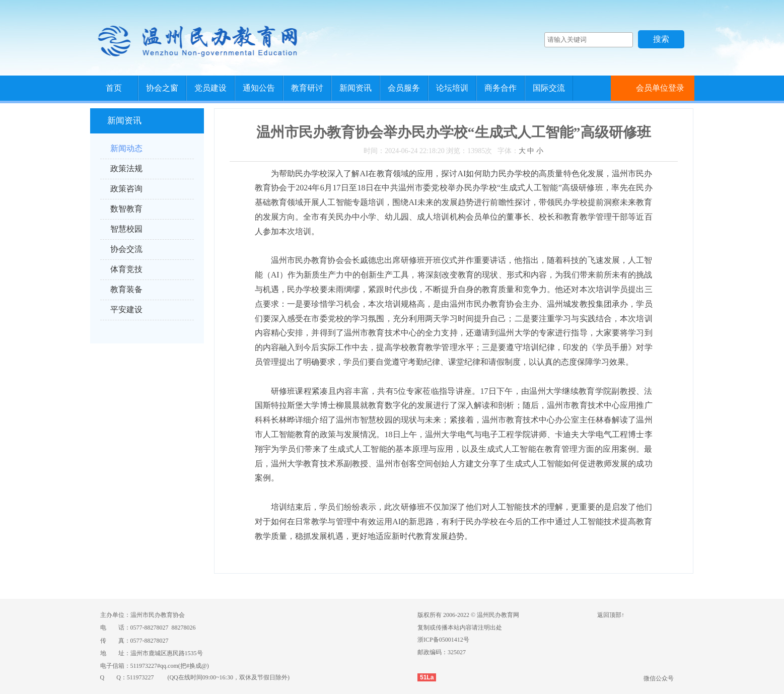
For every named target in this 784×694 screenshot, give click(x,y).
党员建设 (210, 88)
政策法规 (126, 168)
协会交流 (126, 249)
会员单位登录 (660, 88)
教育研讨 (307, 88)
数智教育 (126, 209)
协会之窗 (162, 88)
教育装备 (126, 289)
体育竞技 (126, 269)
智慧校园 (126, 229)
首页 (114, 88)
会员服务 (404, 88)
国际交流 (549, 88)
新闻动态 (126, 148)
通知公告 (259, 88)
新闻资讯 (355, 88)
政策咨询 (126, 189)
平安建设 (126, 309)
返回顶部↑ (611, 615)
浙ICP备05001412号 (443, 640)
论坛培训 (452, 88)
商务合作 (501, 88)
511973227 (140, 677)
